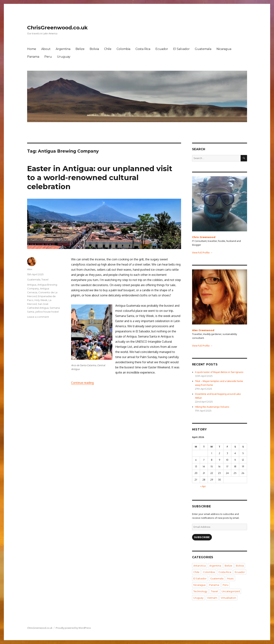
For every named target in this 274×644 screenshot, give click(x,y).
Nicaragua (224, 49)
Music (230, 578)
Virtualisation (228, 598)
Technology (200, 591)
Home (32, 49)
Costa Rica (143, 49)
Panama (33, 57)
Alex (30, 269)
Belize (80, 49)
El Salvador (181, 49)
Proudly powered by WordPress (73, 628)
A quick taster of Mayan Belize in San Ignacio (219, 372)
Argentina (63, 49)
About (46, 49)
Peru (48, 57)
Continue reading (82, 383)
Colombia (123, 49)
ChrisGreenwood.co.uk (57, 28)
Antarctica (199, 566)
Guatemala (203, 49)
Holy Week (41, 300)
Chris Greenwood (204, 237)
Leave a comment (38, 317)
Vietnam (212, 598)
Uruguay (64, 57)
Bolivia (94, 49)
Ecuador (162, 49)
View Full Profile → (202, 252)
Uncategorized (231, 591)
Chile (108, 49)
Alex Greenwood (203, 330)
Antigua (32, 285)
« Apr (203, 486)
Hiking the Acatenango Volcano (212, 407)
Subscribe (202, 537)
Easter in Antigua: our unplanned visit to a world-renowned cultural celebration (100, 177)
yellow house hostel (47, 312)
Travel (45, 279)
